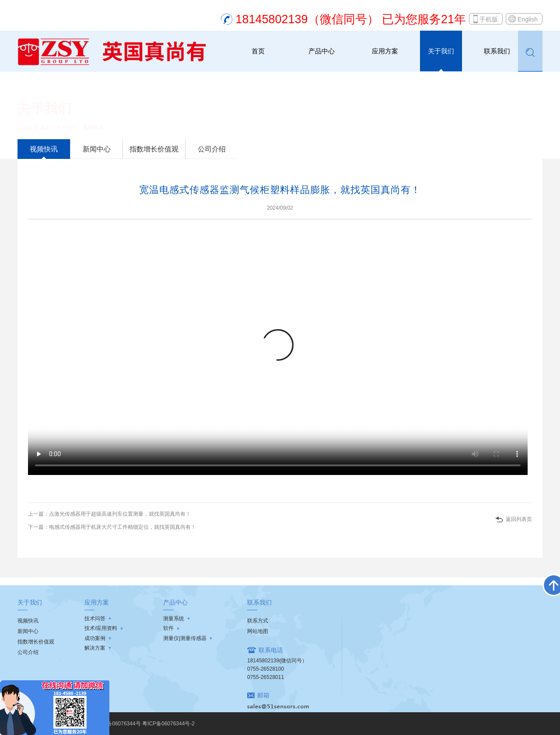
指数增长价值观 (154, 149)
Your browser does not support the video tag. (278, 350)
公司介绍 (212, 149)
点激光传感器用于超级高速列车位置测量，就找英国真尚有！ (120, 514)
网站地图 (258, 631)
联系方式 (258, 621)
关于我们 (441, 51)
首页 (258, 51)
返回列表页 (519, 519)
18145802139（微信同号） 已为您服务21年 (351, 19)
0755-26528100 (266, 669)
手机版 (489, 19)
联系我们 (497, 51)
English (528, 19)
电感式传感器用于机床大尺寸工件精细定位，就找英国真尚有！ (122, 527)
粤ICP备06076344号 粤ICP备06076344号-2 (144, 724)
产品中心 (322, 51)
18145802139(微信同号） (277, 661)
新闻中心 (97, 149)
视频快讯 (93, 127)
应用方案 (385, 51)
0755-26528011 (266, 677)
